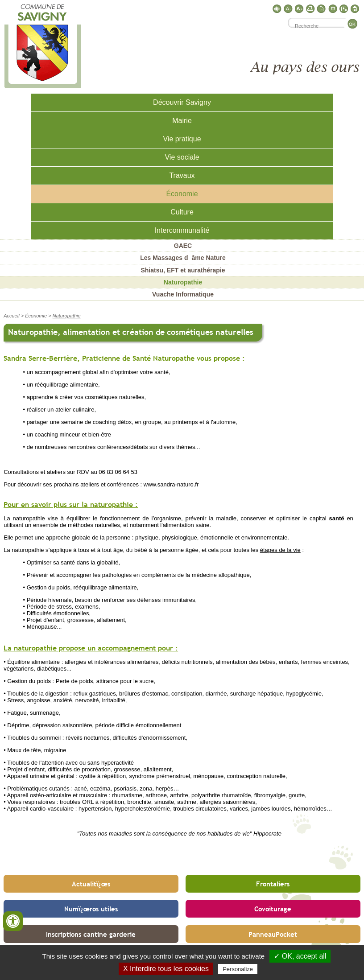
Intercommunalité (182, 230)
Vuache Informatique (183, 294)
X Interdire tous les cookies (166, 969)
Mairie (182, 121)
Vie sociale (182, 157)
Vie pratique (182, 139)
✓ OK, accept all (300, 956)
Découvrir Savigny (182, 102)
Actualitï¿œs (91, 884)
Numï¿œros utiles (91, 909)
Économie (182, 194)
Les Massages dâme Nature (183, 258)
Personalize (238, 969)
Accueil (11, 316)
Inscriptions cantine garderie (91, 934)
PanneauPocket (273, 934)
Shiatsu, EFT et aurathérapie (183, 270)
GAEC (183, 246)
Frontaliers (273, 884)
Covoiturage (273, 909)
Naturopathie (183, 282)
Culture (182, 212)
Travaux (182, 175)
